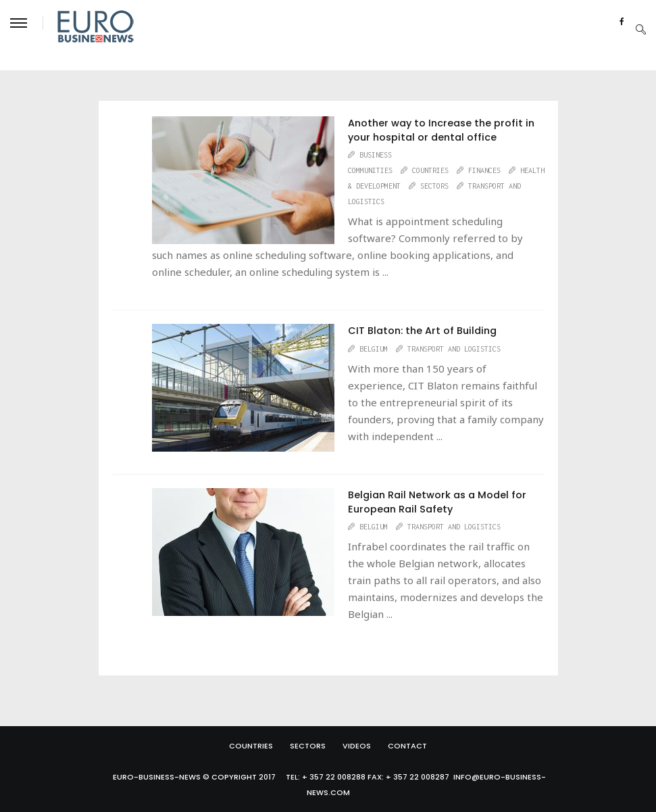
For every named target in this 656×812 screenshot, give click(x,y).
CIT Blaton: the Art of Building (422, 331)
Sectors (308, 746)
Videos (357, 746)
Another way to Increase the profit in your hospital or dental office (441, 130)
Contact (407, 746)
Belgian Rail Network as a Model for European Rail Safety (437, 502)
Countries (251, 746)
